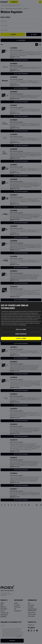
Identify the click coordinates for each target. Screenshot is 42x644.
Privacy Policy (23, 325)
